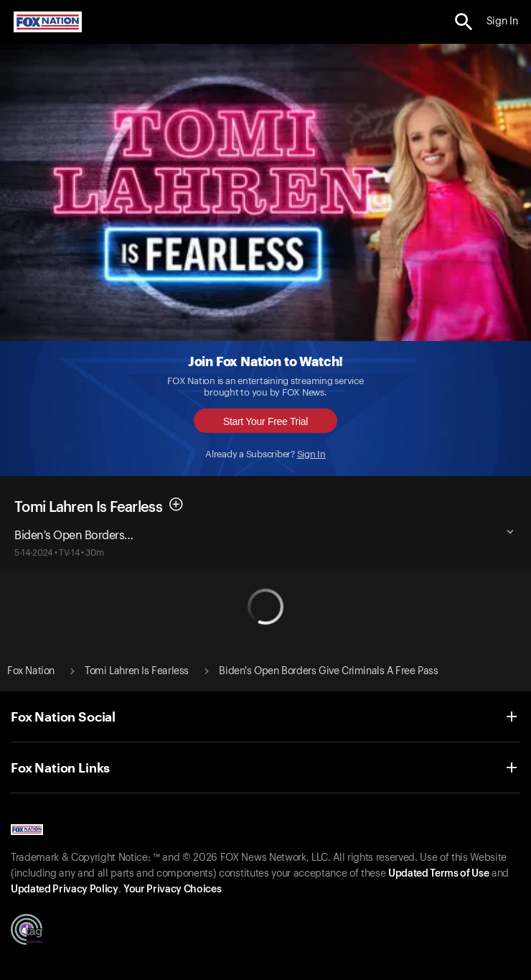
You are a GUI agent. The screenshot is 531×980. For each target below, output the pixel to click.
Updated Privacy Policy (65, 890)
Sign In (311, 454)
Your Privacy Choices (172, 890)
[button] (464, 22)
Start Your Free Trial (265, 421)
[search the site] (464, 22)
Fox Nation (31, 671)
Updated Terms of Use (438, 874)
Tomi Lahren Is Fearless (88, 508)
